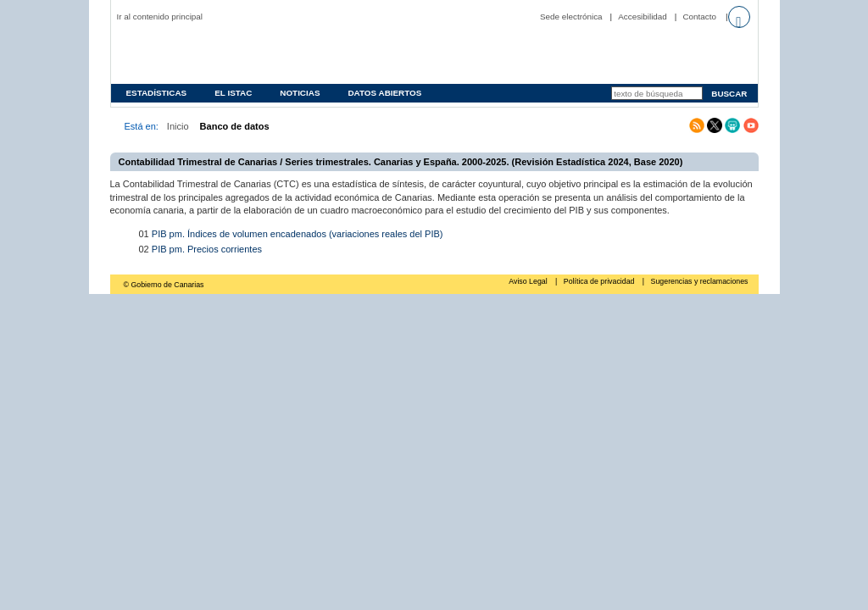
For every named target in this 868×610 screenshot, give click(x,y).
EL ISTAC (233, 93)
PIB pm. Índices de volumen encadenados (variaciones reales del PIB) (298, 234)
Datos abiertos (384, 93)
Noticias (300, 93)
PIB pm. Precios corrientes (207, 249)
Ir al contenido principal (160, 17)
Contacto (699, 17)
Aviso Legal (529, 281)
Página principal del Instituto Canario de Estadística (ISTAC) (225, 54)
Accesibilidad (643, 17)
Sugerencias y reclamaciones (700, 281)
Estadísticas (157, 93)
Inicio (178, 126)
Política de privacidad (600, 281)
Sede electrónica (571, 17)
